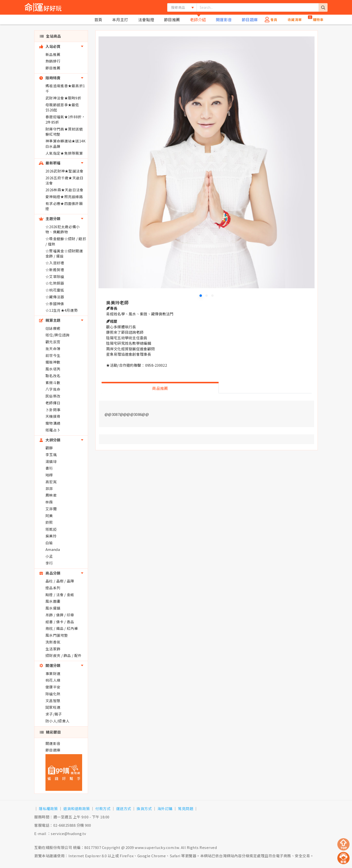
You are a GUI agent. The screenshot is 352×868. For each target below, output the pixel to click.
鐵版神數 (53, 362)
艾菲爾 (51, 509)
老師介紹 (198, 20)
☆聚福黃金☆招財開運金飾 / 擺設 (64, 253)
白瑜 (49, 543)
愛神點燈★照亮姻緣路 (64, 197)
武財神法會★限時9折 (63, 98)
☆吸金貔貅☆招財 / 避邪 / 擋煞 (66, 241)
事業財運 (53, 673)
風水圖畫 (53, 601)
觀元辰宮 (53, 342)
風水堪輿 (53, 369)
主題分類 (50, 219)
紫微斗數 (53, 382)
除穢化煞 (53, 694)
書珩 (49, 468)
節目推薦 (172, 20)
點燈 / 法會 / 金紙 (60, 595)
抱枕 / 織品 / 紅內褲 (62, 628)
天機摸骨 (53, 416)
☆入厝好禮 (55, 263)
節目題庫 (250, 20)
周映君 (51, 495)
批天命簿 (53, 348)
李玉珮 (51, 455)
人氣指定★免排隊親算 (64, 153)
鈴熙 (49, 522)
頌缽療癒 (53, 328)
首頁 (98, 20)
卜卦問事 (53, 410)
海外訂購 (165, 809)
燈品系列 (53, 588)
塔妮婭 (51, 529)
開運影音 (224, 20)
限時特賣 (50, 78)
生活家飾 (53, 649)
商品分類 (50, 573)
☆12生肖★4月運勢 (62, 310)
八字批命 (53, 389)
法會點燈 (146, 20)
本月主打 (120, 20)
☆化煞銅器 (55, 283)
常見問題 (186, 809)
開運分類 (50, 665)
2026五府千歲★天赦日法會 (65, 180)
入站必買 (50, 46)
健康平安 (53, 687)
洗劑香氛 (53, 642)
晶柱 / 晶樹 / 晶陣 (60, 581)
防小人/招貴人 (57, 721)
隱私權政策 (48, 809)
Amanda (53, 549)
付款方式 (103, 809)
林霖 (49, 502)
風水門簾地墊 (57, 635)
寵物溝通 (53, 423)
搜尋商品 (178, 7)
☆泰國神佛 (55, 304)
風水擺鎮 (53, 608)
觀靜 (49, 448)
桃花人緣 (53, 680)
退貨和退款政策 (77, 809)
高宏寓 (51, 482)
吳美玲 (51, 536)
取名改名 (53, 376)
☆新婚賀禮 (55, 270)
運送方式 (124, 809)
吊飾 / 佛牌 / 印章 (60, 615)
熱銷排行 (53, 61)
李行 (49, 563)
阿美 (49, 516)
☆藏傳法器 (55, 297)
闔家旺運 (53, 707)
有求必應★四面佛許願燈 (64, 206)
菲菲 (49, 488)
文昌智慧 (53, 701)
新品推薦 (53, 54)
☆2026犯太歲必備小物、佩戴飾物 (63, 229)
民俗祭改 (53, 396)
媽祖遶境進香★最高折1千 (65, 88)
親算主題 (50, 320)
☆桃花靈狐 (55, 290)
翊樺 (49, 475)
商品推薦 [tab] (160, 388)
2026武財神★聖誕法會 (65, 171)
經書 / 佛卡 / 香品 (60, 622)
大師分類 (50, 440)
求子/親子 (54, 714)
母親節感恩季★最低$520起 (62, 107)
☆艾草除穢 (55, 276)
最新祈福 (50, 163)
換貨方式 (144, 809)
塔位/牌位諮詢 (57, 335)
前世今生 (53, 355)
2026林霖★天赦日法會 (65, 190)
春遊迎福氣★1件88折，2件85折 (65, 119)
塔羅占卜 (53, 430)
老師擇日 (53, 403)
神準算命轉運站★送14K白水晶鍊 (66, 144)
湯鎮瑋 (51, 461)
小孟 (49, 556)
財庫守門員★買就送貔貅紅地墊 (64, 132)
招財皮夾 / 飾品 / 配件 (64, 655)
